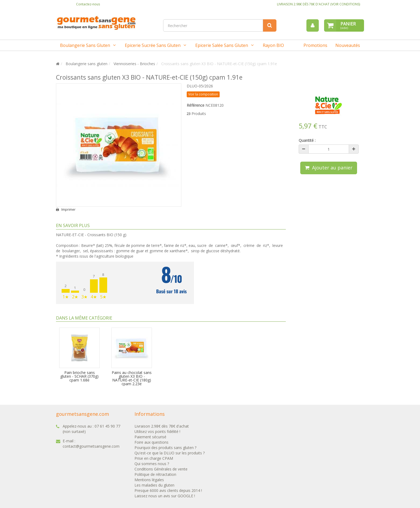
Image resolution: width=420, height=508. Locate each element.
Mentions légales (149, 480)
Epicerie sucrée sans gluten (153, 45)
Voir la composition (203, 94)
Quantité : (307, 140)
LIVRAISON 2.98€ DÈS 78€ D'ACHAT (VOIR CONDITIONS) (318, 4)
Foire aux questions (151, 442)
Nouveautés (348, 45)
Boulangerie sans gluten (85, 45)
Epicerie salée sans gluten (222, 45)
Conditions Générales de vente (161, 469)
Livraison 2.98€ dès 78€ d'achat (162, 426)
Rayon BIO (273, 45)
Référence (196, 105)
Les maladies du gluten (154, 485)
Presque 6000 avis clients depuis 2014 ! (168, 490)
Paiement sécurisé (150, 437)
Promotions (315, 45)
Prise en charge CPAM (154, 458)
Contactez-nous (88, 4)
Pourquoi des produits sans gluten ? (165, 448)
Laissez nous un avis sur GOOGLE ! (165, 496)
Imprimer (68, 210)
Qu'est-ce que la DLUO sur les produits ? (170, 453)
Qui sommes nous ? (152, 464)
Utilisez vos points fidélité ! (157, 431)
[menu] (313, 25)
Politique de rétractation (155, 474)
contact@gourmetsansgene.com (91, 446)
